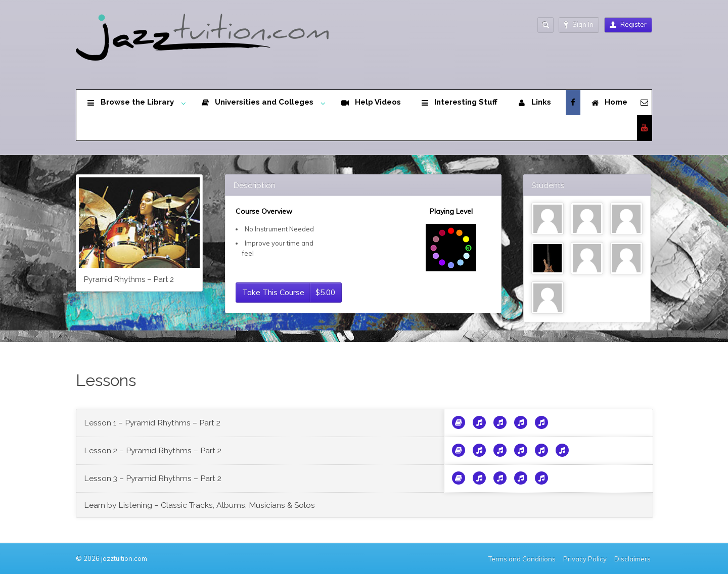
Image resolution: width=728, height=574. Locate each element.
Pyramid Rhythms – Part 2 (129, 279)
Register (628, 24)
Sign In (579, 25)
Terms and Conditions (522, 559)
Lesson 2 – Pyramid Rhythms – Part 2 (153, 450)
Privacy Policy (585, 559)
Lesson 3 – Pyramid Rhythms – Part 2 (153, 478)
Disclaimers (633, 559)
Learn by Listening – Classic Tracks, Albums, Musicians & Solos (199, 505)
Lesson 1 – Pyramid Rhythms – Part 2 (152, 423)
